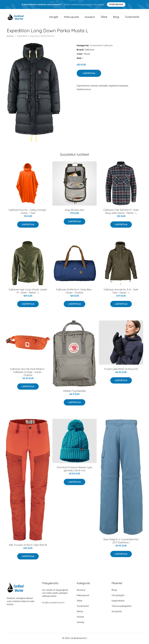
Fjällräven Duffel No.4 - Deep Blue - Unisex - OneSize (74, 292)
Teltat (104, 17)
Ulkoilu (80, 612)
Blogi (116, 17)
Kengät (54, 17)
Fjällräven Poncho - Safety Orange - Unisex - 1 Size (28, 212)
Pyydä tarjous (116, 4)
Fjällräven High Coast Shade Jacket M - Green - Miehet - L (28, 292)
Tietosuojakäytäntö (122, 607)
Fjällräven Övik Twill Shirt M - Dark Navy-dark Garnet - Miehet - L (121, 212)
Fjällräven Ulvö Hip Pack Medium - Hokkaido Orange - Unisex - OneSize (28, 373)
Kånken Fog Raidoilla (74, 392)
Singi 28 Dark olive (74, 211)
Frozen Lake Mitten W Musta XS (121, 370)
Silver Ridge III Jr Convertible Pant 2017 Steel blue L (121, 542)
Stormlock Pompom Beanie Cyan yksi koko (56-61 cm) (74, 470)
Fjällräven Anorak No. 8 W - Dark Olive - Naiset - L (121, 292)
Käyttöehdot (118, 602)
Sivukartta (117, 612)
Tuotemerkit (132, 17)
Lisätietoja (89, 74)
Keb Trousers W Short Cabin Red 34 (28, 546)
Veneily (80, 623)
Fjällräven (108, 46)
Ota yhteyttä (118, 596)
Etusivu (10, 37)
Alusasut (90, 17)
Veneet (80, 618)
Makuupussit (71, 17)
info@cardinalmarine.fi (53, 603)
